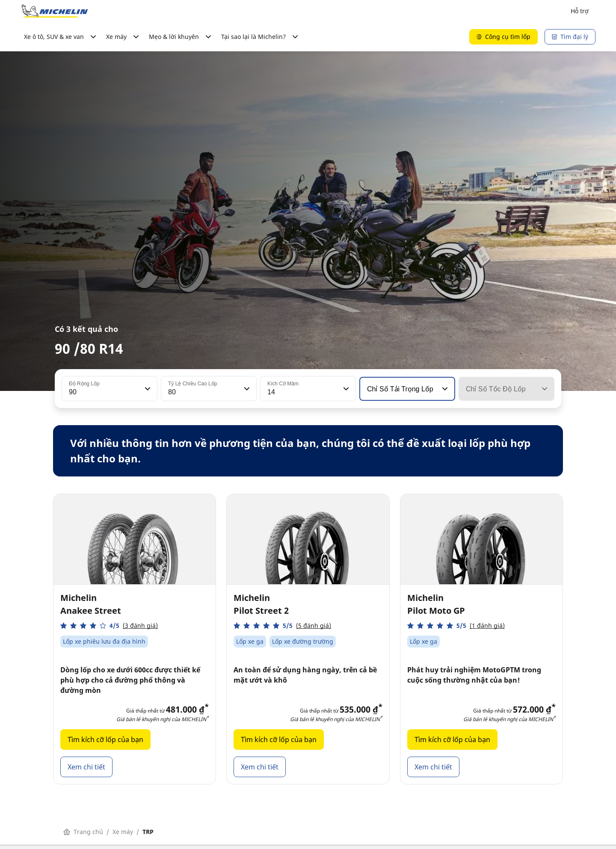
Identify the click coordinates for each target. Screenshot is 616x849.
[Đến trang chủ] (55, 11)
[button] (147, 389)
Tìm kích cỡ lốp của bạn (105, 740)
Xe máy (123, 832)
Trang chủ (83, 832)
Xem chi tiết (86, 767)
